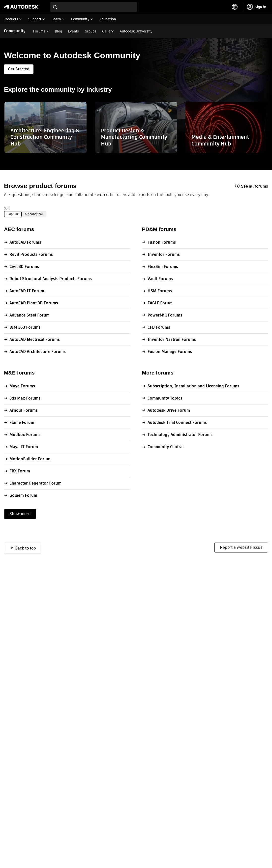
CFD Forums (159, 327)
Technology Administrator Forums (180, 435)
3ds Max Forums (25, 398)
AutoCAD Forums (25, 242)
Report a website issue (241, 547)
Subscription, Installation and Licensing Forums (193, 386)
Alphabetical (34, 214)
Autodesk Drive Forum (169, 410)
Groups (91, 31)
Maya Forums (22, 386)
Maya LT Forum (24, 447)
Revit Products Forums (31, 254)
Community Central (166, 447)
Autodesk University (136, 31)
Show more (20, 514)
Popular (13, 214)
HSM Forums (160, 291)
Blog (58, 31)
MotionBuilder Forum (30, 459)
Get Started (19, 69)
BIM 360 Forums (25, 327)
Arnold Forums (24, 410)
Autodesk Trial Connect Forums (177, 422)
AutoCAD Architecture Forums (38, 352)
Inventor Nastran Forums (172, 339)
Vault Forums (160, 279)
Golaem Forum (23, 495)
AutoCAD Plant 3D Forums (34, 303)
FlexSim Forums (163, 267)
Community (15, 31)
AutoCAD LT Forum (27, 291)
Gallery (108, 31)
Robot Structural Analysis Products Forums (51, 279)
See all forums (255, 186)
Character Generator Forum (35, 483)
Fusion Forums (162, 242)
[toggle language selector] (235, 7)
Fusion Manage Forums (170, 352)
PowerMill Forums (165, 315)
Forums (39, 31)
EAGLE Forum (160, 303)
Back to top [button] (26, 548)
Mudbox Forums (25, 435)
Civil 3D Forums (24, 267)
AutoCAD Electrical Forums (35, 339)
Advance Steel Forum (30, 315)
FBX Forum (20, 471)
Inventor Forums (164, 254)
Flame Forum (22, 422)
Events (73, 31)
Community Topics (165, 398)
